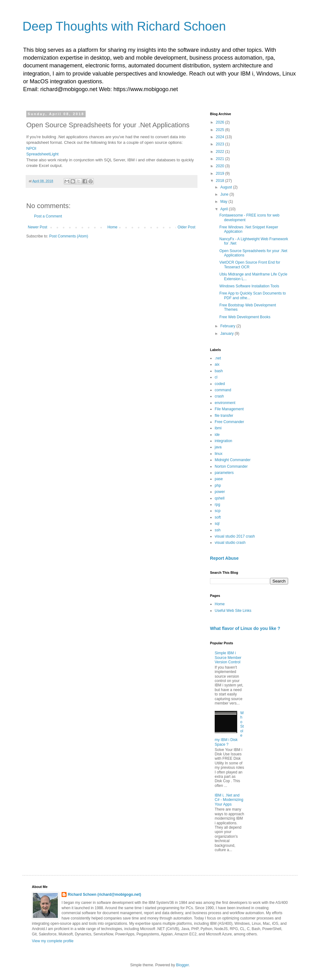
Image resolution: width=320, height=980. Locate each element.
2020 (221, 166)
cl (216, 377)
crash (219, 396)
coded (220, 384)
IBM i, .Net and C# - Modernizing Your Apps (229, 800)
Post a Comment (48, 216)
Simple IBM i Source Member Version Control (228, 658)
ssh (218, 530)
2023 (221, 144)
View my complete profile (53, 941)
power (220, 492)
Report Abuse (224, 558)
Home (112, 227)
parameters (224, 473)
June (225, 194)
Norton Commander (231, 466)
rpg (217, 505)
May (224, 202)
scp (218, 511)
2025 (221, 130)
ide (217, 435)
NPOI (31, 148)
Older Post (186, 227)
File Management (229, 409)
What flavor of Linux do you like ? (245, 628)
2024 (221, 137)
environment (225, 403)
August (227, 187)
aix (217, 364)
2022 (221, 152)
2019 (221, 173)
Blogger (182, 965)
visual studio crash (230, 543)
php (218, 485)
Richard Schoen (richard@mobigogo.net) (104, 895)
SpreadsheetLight (42, 154)
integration (223, 441)
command (223, 390)
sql (217, 524)
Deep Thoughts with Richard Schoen (124, 26)
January (227, 334)
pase (219, 479)
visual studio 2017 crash (235, 536)
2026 (221, 122)
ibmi (218, 428)
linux (219, 454)
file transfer (224, 416)
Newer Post (37, 227)
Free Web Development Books (245, 317)
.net (218, 358)
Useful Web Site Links (233, 611)
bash (219, 371)
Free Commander (229, 422)
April (225, 209)
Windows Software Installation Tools (249, 286)
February (228, 326)
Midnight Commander (233, 460)
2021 (221, 159)
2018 (221, 181)
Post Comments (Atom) (69, 236)
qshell (220, 498)
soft (218, 517)
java (218, 447)
